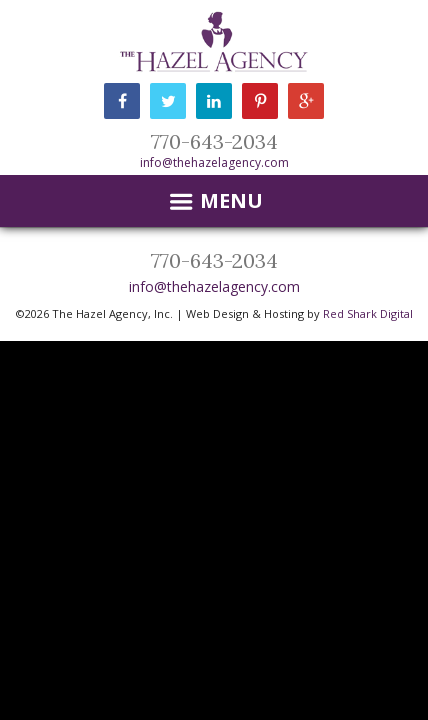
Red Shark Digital (368, 313)
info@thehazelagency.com (214, 162)
